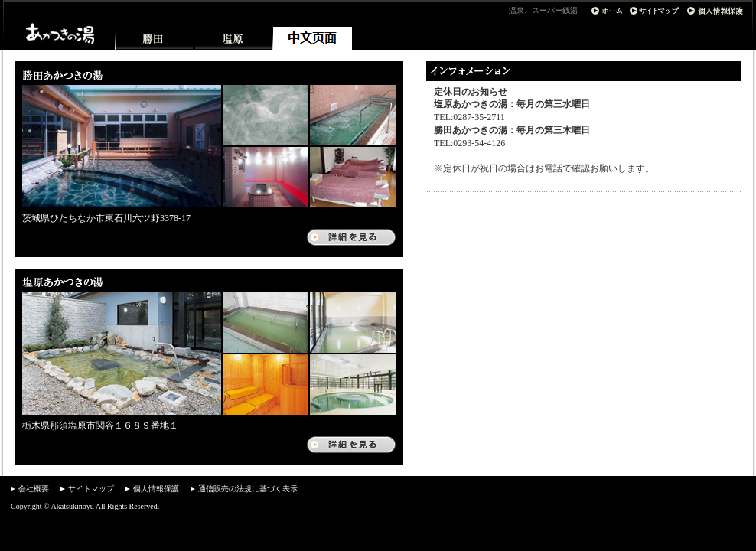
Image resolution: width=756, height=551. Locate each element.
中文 (313, 38)
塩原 (234, 38)
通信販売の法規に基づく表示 (248, 489)
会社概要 (34, 489)
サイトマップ (91, 489)
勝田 (155, 38)
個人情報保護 (156, 489)
